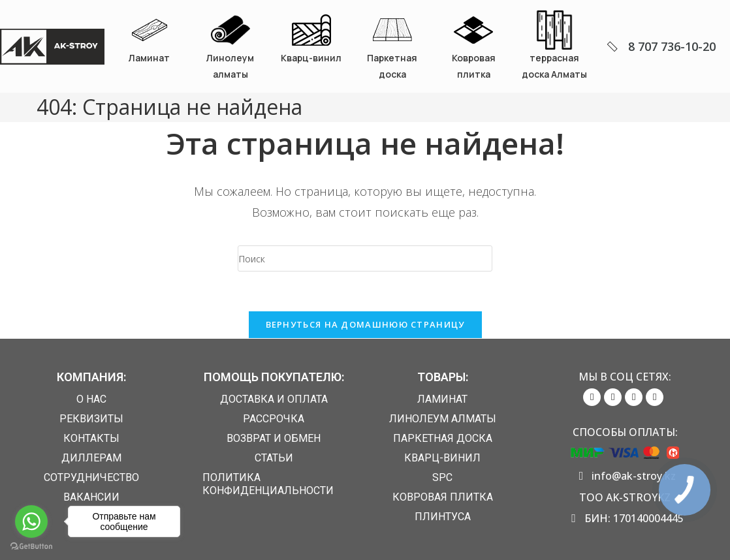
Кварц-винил (311, 58)
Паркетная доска (443, 438)
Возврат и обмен (274, 438)
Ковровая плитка (443, 497)
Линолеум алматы (443, 419)
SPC (442, 477)
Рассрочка (274, 419)
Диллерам (91, 458)
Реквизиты (91, 419)
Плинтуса (443, 517)
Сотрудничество (91, 477)
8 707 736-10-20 (672, 46)
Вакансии (91, 497)
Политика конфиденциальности (268, 484)
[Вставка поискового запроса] (365, 258)
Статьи (274, 458)
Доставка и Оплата (274, 399)
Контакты (91, 438)
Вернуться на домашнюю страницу (365, 324)
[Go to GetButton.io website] (31, 547)
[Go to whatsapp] (31, 521)
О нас (91, 399)
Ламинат (149, 58)
